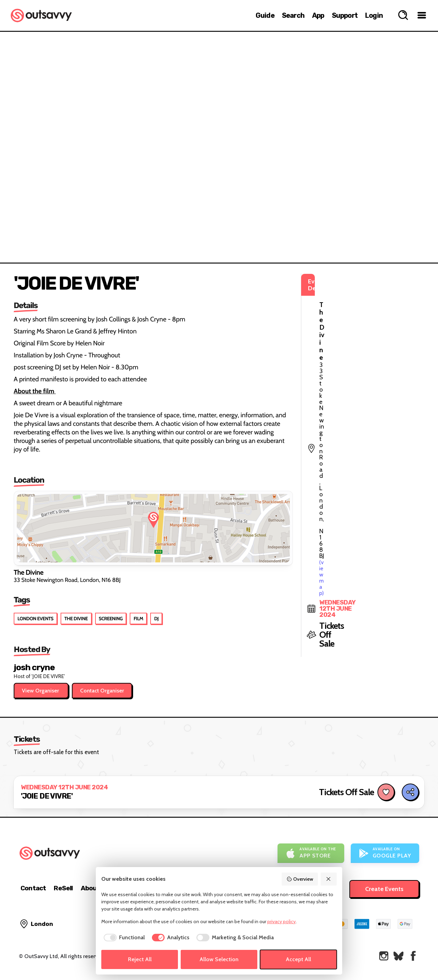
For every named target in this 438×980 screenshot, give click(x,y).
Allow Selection (219, 959)
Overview (300, 879)
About (90, 888)
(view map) (353, 312)
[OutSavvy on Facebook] (413, 956)
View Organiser (41, 691)
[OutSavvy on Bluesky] (398, 956)
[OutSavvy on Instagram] (384, 956)
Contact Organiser (102, 691)
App (318, 15)
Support (345, 15)
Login (374, 15)
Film (138, 619)
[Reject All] (329, 879)
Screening (111, 619)
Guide (265, 15)
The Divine (76, 619)
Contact (33, 888)
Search (293, 15)
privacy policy (281, 921)
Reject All (140, 959)
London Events (35, 619)
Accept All (298, 959)
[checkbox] (123, 938)
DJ (156, 619)
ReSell (63, 888)
